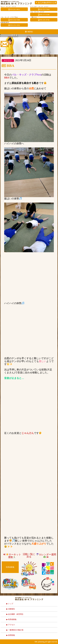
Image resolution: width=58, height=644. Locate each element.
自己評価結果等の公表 (46, 3)
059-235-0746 (44, 20)
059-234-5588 (14, 20)
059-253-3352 (14, 25)
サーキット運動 (12, 556)
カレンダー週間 (46, 556)
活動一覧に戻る (29, 555)
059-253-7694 (44, 9)
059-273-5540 (44, 15)
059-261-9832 (14, 9)
